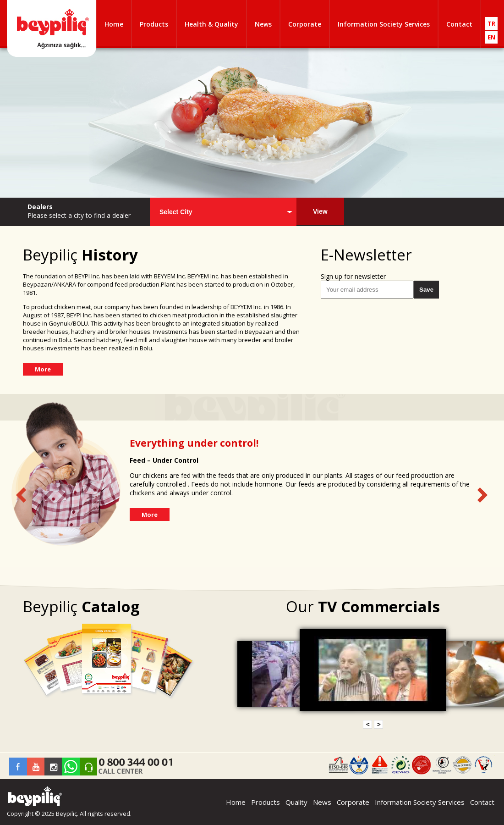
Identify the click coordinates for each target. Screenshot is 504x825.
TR (491, 23)
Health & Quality (211, 24)
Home (114, 24)
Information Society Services (384, 24)
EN (491, 37)
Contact (459, 24)
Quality (296, 802)
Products (154, 24)
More (43, 369)
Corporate (305, 24)
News (263, 24)
